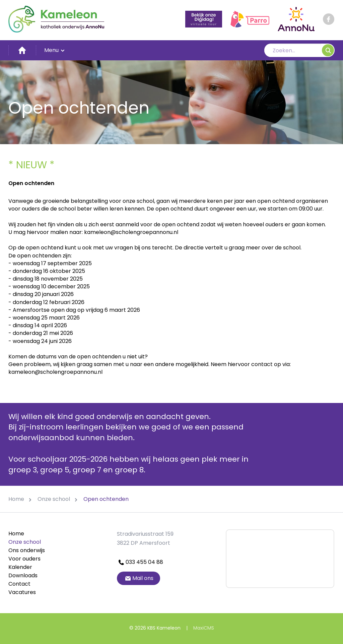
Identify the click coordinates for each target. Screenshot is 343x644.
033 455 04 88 (140, 562)
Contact (19, 584)
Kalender (20, 567)
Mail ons (139, 578)
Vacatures (22, 592)
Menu (55, 50)
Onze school (25, 542)
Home (16, 534)
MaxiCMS (204, 628)
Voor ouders (24, 559)
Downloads (23, 575)
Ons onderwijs (27, 550)
